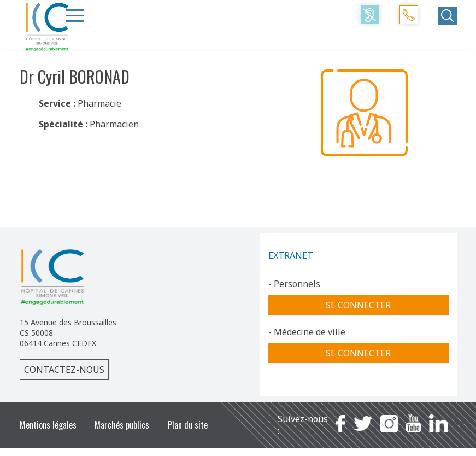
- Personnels (294, 284)
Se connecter (358, 305)
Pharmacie (99, 103)
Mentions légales (48, 425)
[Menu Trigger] (75, 15)
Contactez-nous (64, 370)
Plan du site (188, 425)
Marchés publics (122, 425)
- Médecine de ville (307, 332)
